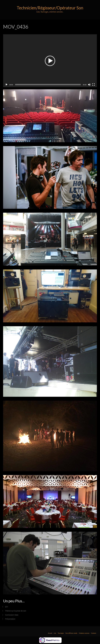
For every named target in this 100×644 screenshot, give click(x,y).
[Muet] (89, 85)
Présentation (10, 619)
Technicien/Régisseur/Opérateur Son (50, 8)
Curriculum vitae (12, 615)
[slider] (48, 85)
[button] (50, 61)
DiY (7, 607)
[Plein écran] (93, 85)
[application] (50, 61)
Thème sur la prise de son (16, 611)
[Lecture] (7, 85)
